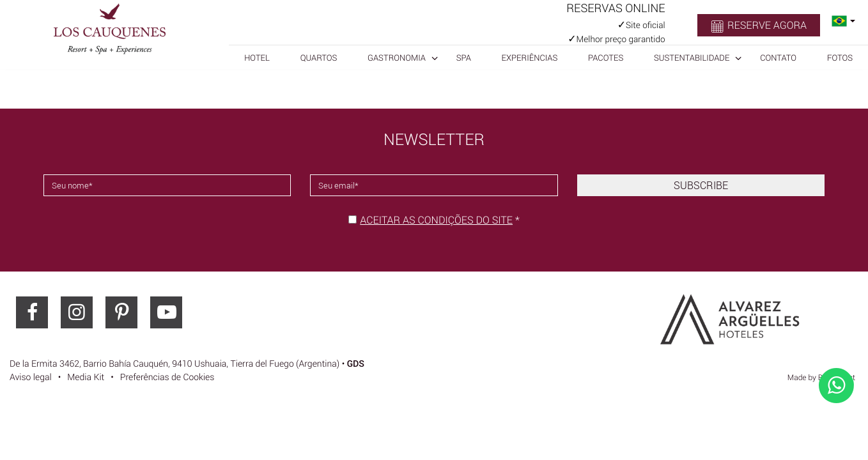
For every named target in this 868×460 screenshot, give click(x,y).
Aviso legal (31, 377)
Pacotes (606, 57)
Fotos (840, 57)
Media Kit (86, 377)
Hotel (257, 57)
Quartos (319, 57)
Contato (778, 57)
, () (174, 364)
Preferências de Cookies (167, 377)
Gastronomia (397, 57)
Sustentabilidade (692, 57)
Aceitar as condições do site (436, 220)
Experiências (530, 57)
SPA (464, 57)
